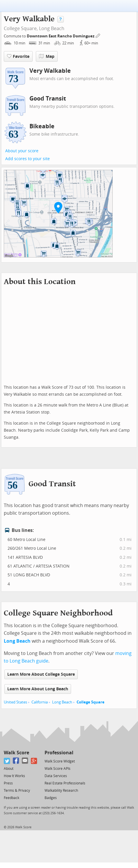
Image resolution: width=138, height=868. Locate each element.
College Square (91, 702)
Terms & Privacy (17, 791)
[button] (58, 208)
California (40, 702)
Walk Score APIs (57, 769)
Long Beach (52, 28)
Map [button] (47, 56)
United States (15, 702)
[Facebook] (16, 761)
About (9, 769)
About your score (22, 151)
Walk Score (16, 753)
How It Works (14, 776)
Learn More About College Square (41, 674)
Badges (51, 798)
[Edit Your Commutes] (98, 35)
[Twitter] (7, 761)
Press (8, 783)
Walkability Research (61, 791)
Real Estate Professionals (65, 783)
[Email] (25, 761)
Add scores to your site (28, 159)
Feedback (11, 798)
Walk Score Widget (60, 761)
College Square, (21, 28)
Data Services (56, 776)
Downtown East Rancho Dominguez (61, 36)
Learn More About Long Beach (38, 689)
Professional (59, 753)
